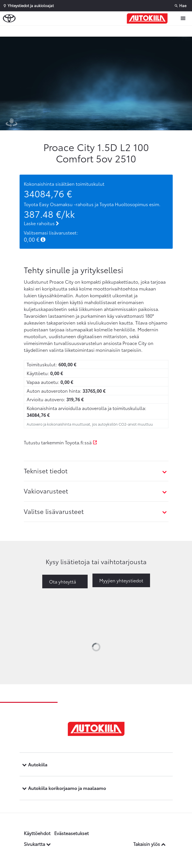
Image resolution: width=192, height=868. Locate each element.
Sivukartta (37, 844)
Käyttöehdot (37, 833)
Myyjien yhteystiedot (121, 580)
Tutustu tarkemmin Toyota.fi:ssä (61, 442)
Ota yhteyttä (63, 581)
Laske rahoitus (41, 223)
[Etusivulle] (149, 18)
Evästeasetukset (71, 833)
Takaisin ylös (149, 844)
